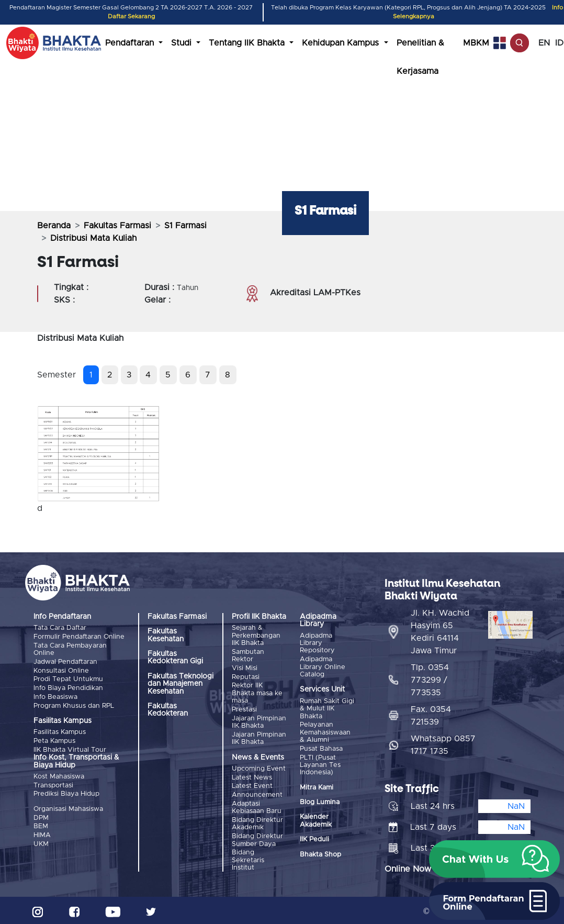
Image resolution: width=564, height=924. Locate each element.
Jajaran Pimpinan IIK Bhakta (259, 721)
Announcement (257, 793)
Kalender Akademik (316, 820)
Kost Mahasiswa (59, 775)
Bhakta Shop (320, 854)
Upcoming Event (259, 768)
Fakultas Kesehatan (166, 635)
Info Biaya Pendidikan (68, 687)
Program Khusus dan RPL (74, 704)
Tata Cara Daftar (60, 628)
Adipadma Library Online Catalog (323, 667)
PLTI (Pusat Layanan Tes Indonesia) (320, 764)
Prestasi (244, 709)
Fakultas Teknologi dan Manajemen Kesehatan (181, 684)
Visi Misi (245, 668)
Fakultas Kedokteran (168, 710)
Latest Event (252, 784)
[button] (494, 859)
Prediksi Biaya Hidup (66, 792)
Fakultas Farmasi (117, 226)
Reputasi (246, 677)
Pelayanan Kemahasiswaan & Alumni (325, 732)
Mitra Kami (317, 787)
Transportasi (53, 783)
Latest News (252, 776)
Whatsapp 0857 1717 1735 (443, 742)
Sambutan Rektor (248, 655)
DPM (41, 815)
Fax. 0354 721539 (431, 713)
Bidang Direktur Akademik (257, 822)
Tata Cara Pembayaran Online (70, 649)
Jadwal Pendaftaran (65, 661)
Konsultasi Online (61, 670)
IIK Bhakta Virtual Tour (70, 748)
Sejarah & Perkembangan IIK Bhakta (256, 636)
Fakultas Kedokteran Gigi (175, 658)
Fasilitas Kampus (60, 731)
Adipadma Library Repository (317, 643)
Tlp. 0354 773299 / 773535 (430, 677)
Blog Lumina (320, 802)
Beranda (54, 226)
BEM (41, 824)
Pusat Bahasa (321, 748)
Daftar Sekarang (131, 16)
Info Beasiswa (55, 695)
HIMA (42, 833)
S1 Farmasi (185, 226)
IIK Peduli (314, 839)
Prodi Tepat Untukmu (68, 679)
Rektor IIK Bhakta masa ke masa (257, 693)
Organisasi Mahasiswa (68, 807)
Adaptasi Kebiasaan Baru (257, 805)
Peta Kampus (54, 739)
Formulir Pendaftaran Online (79, 637)
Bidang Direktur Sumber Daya (257, 838)
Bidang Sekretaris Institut (248, 858)
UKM (41, 841)
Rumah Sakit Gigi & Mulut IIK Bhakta (327, 708)
